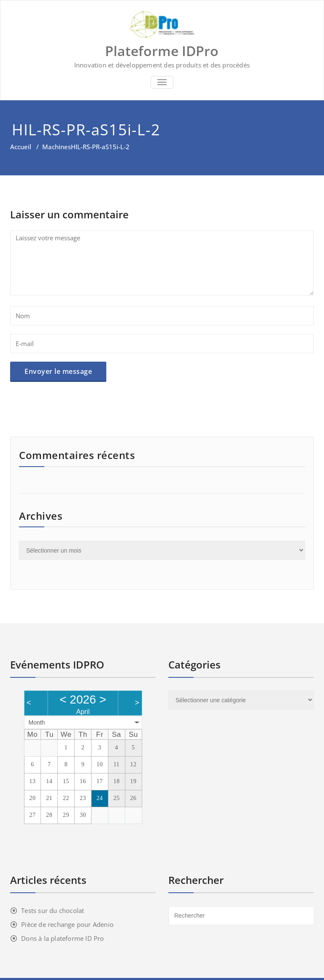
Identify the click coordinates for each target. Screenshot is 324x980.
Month (37, 722)
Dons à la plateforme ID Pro (62, 938)
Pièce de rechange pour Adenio (67, 924)
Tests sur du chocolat (53, 910)
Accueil (21, 147)
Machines (57, 147)
